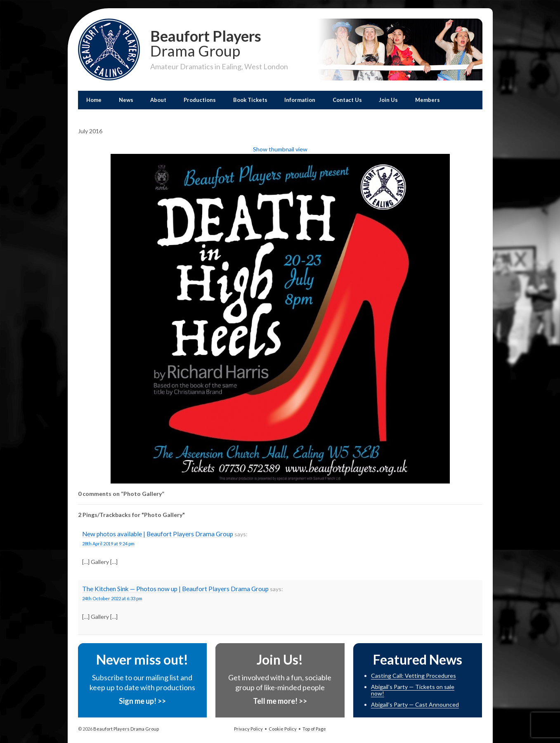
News (126, 100)
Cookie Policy (283, 729)
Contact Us (347, 100)
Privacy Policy (248, 729)
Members (428, 100)
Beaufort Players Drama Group (126, 729)
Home (94, 100)
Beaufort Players (219, 42)
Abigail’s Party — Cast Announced (415, 704)
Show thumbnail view (280, 149)
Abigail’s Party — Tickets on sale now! (413, 690)
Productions (200, 100)
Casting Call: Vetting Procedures (414, 676)
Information (300, 100)
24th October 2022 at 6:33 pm (112, 598)
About (158, 100)
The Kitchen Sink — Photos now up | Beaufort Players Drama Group (175, 589)
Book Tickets (250, 100)
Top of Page (314, 729)
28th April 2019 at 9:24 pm (108, 544)
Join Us (388, 100)
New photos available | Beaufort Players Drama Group (158, 534)
